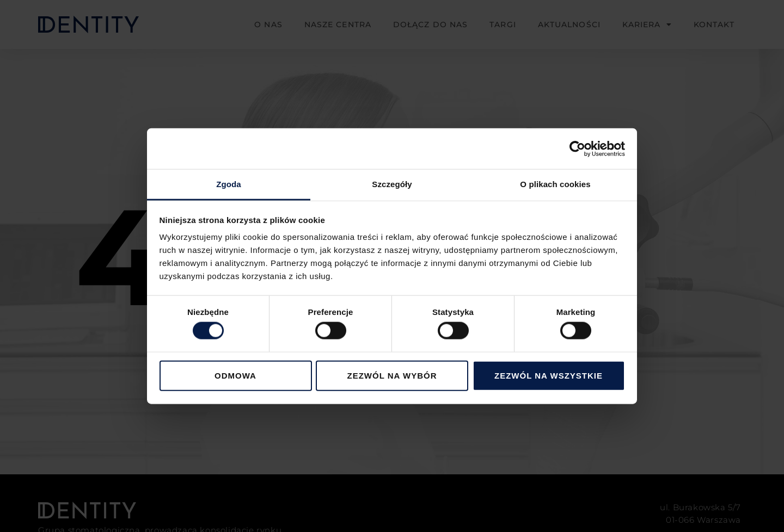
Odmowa (235, 375)
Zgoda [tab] (229, 184)
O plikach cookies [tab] (555, 184)
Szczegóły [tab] (392, 184)
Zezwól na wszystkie (549, 375)
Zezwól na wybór (392, 375)
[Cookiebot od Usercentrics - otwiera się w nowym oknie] (577, 149)
